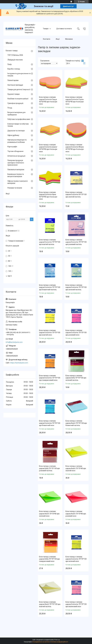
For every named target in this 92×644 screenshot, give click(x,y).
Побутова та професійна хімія (19, 119)
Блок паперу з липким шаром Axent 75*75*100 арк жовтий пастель (50, 604)
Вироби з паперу (14, 69)
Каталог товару (12, 51)
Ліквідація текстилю (15, 60)
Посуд (10, 108)
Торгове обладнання (15, 151)
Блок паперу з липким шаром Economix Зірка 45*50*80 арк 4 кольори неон (48, 196)
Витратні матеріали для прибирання (16, 114)
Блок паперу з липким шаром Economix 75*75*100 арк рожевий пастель (76, 242)
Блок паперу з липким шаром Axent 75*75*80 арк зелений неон (49, 514)
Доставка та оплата (64, 29)
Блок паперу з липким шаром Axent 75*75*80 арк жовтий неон (76, 468)
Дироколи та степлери (16, 131)
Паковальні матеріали (16, 170)
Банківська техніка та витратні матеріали (16, 175)
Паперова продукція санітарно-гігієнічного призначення (16, 163)
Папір (10, 64)
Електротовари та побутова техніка (18, 125)
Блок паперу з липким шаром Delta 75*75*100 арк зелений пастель (76, 378)
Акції (58, 39)
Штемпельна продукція (16, 156)
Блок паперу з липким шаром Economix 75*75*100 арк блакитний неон (50, 423)
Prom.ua (57, 640)
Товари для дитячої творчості (19, 89)
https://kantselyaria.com (19, 363)
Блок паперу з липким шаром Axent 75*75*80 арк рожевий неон (76, 514)
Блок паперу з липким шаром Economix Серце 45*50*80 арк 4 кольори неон (48, 101)
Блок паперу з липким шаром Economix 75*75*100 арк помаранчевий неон (50, 378)
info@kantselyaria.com (14, 342)
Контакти (47, 39)
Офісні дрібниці (13, 135)
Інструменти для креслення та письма (19, 75)
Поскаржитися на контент (41, 642)
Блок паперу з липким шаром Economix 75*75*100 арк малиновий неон (76, 604)
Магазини (69, 39)
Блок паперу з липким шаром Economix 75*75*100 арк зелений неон (76, 559)
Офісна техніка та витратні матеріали (18, 182)
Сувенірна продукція (15, 103)
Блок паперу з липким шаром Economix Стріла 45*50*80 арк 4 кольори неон (75, 101)
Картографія (12, 147)
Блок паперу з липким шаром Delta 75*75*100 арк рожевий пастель (49, 468)
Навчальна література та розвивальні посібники (17, 141)
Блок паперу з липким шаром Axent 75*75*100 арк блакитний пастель (76, 423)
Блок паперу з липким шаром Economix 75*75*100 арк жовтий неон (50, 333)
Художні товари (14, 94)
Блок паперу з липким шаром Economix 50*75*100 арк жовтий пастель (76, 195)
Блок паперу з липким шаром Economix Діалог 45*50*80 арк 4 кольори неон (48, 148)
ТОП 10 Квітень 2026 (15, 55)
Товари (46, 29)
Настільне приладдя (15, 85)
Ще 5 (10, 276)
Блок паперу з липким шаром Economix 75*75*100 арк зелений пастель (76, 287)
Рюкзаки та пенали (15, 188)
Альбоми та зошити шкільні (18, 99)
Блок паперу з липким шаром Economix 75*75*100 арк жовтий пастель (50, 242)
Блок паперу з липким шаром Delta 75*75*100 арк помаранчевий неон (49, 559)
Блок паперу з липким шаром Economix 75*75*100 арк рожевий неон (76, 333)
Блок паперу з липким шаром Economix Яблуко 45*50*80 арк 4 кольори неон (75, 148)
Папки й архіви (13, 80)
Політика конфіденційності (59, 642)
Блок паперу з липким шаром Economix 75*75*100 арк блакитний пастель (50, 287)
